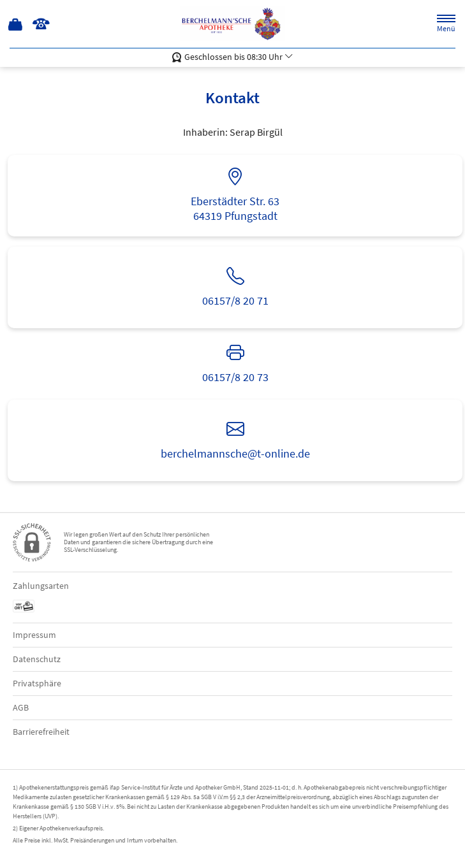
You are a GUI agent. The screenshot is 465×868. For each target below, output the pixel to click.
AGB (21, 707)
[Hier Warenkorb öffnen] (16, 24)
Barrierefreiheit (41, 732)
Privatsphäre (37, 683)
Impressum (34, 635)
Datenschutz (37, 659)
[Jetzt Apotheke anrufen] (41, 24)
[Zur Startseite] (232, 24)
